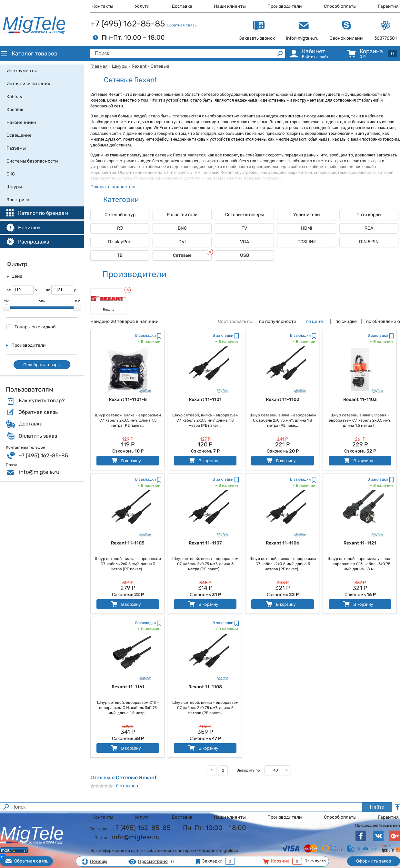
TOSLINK (307, 242)
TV (244, 228)
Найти (377, 807)
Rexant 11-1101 (205, 399)
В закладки (145, 335)
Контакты (103, 6)
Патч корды (369, 215)
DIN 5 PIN (369, 242)
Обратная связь (182, 25)
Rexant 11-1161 (128, 687)
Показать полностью (113, 187)
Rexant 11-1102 (283, 399)
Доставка (182, 6)
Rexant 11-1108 (205, 687)
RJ (120, 228)
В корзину (125, 460)
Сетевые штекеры (245, 215)
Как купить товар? (42, 401)
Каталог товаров (29, 54)
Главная (99, 66)
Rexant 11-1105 (128, 543)
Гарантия (388, 6)
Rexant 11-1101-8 (128, 399)
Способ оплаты (340, 6)
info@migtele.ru (39, 472)
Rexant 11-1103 (360, 399)
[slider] (7, 308)
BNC (182, 228)
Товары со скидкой (31, 327)
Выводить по (248, 770)
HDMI (307, 228)
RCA (369, 228)
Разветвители (182, 215)
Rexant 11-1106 (283, 543)
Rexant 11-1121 (360, 543)
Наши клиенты (230, 6)
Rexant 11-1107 (205, 543)
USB (245, 255)
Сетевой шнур (120, 215)
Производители (285, 6)
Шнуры (120, 66)
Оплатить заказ (38, 436)
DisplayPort (120, 242)
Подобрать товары (42, 365)
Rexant (139, 66)
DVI (182, 242)
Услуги (142, 6)
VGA (245, 242)
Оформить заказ (374, 861)
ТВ (120, 255)
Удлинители (307, 215)
